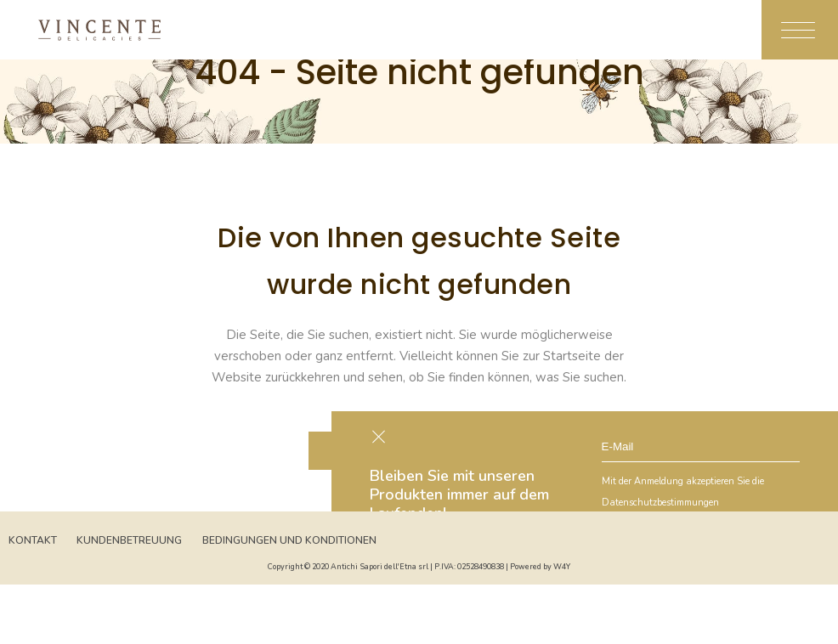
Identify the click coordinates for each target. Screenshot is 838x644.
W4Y (562, 567)
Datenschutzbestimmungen (660, 503)
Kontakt (33, 540)
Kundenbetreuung (129, 540)
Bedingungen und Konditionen (289, 540)
